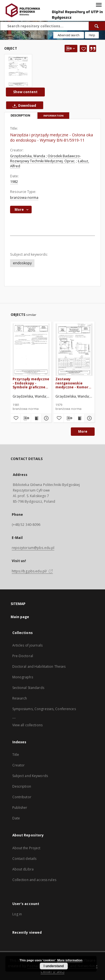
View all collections (27, 725)
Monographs (23, 677)
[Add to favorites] (83, 49)
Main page (20, 617)
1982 (14, 182)
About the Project (26, 848)
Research (20, 698)
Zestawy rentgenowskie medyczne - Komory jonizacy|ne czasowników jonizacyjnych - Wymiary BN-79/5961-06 (73, 383)
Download (23, 105)
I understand (54, 966)
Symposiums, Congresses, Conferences (44, 709)
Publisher (20, 808)
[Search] (97, 26)
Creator (19, 765)
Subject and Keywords (30, 776)
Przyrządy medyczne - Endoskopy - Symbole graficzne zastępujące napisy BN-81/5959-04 (31, 383)
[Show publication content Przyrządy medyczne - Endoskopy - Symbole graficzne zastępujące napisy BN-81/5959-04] (36, 418)
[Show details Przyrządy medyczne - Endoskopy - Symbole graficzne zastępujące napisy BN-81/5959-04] (46, 418)
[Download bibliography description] (26, 418)
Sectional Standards (28, 688)
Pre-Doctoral (23, 656)
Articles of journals (27, 645)
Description (22, 786)
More (83, 431)
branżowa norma (24, 198)
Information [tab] (53, 116)
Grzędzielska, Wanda (28, 156)
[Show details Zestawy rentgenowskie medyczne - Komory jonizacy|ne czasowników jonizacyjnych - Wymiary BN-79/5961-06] (89, 418)
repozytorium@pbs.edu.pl (33, 548)
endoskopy (22, 263)
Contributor (22, 797)
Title (16, 755)
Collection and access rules (34, 880)
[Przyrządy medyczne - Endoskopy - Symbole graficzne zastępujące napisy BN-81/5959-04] (31, 349)
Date (16, 818)
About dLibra (23, 869)
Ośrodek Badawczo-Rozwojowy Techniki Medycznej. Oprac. (46, 159)
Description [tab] (20, 116)
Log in (17, 914)
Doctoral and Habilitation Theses (39, 666)
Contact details (25, 859)
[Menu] (99, 4)
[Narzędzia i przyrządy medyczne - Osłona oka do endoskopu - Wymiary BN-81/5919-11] (18, 71)
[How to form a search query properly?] (92, 35)
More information (70, 960)
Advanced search (69, 35)
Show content (25, 92)
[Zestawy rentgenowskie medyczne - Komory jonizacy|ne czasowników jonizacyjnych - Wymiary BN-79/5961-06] (74, 349)
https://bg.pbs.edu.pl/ (32, 571)
